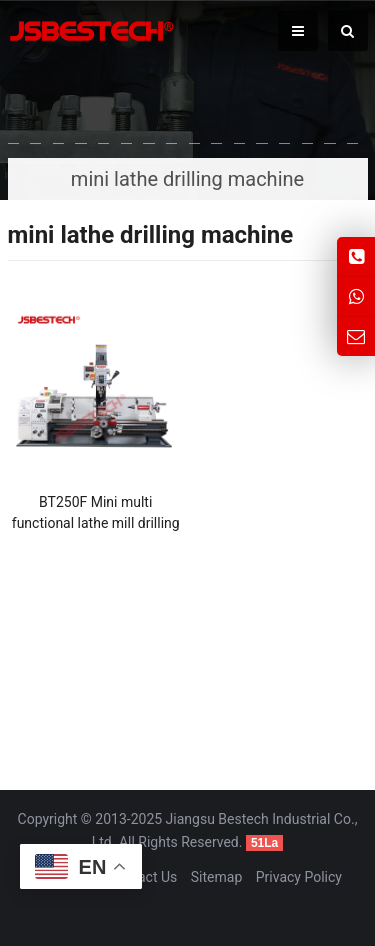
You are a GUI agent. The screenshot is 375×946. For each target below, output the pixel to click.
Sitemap (216, 877)
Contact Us (143, 877)
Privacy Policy (299, 877)
